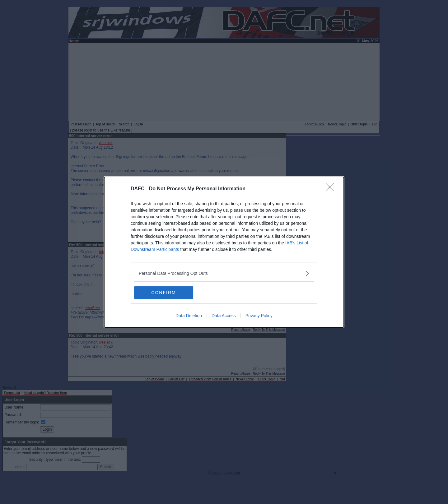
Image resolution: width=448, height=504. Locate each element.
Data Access (224, 316)
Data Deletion (189, 316)
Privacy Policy (259, 316)
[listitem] (224, 273)
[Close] (332, 189)
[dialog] (224, 252)
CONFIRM (163, 292)
